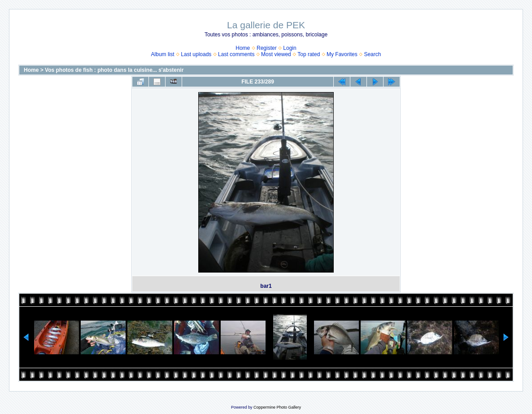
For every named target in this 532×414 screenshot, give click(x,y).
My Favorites (342, 54)
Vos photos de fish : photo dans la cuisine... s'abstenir (114, 70)
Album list (163, 54)
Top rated (309, 54)
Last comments (236, 54)
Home (243, 48)
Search (372, 54)
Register (267, 48)
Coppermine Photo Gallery (277, 407)
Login (290, 48)
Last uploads (196, 54)
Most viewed (276, 54)
